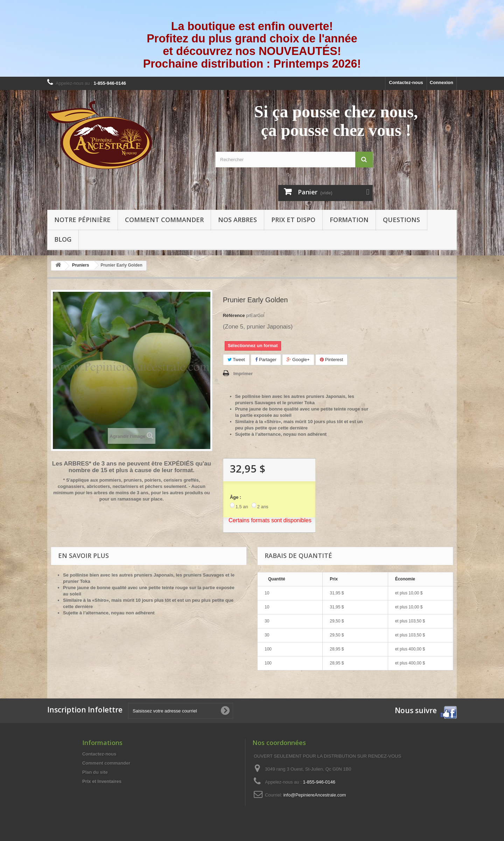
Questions (401, 220)
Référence (234, 315)
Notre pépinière (82, 220)
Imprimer (243, 374)
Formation (349, 220)
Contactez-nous (406, 82)
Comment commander (164, 220)
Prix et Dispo (293, 220)
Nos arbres (237, 220)
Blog (63, 239)
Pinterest (331, 360)
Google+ (298, 360)
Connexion (442, 82)
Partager (266, 360)
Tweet (236, 360)
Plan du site (95, 772)
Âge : (236, 497)
